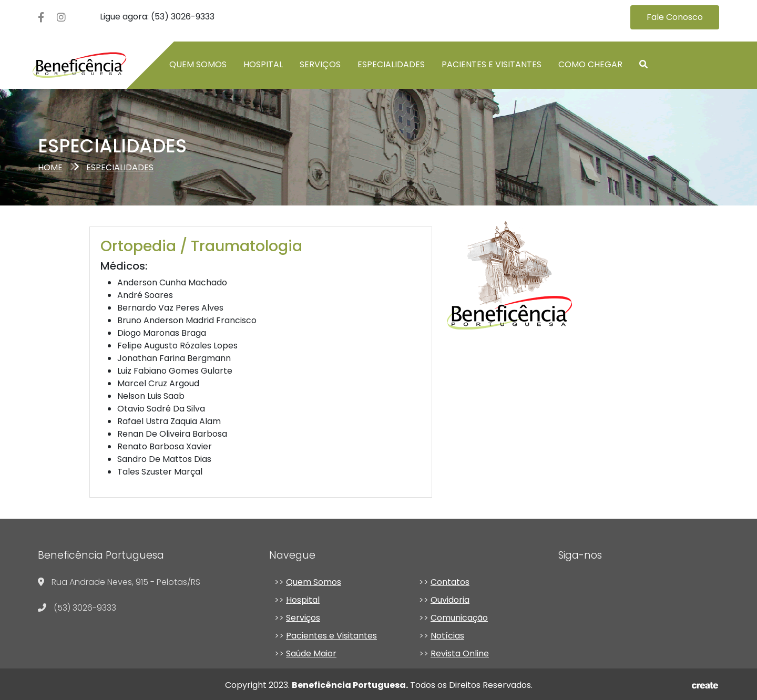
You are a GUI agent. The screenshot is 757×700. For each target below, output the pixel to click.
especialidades (120, 167)
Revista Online (460, 653)
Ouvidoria (450, 600)
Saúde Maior (311, 653)
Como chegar (590, 64)
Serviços (320, 64)
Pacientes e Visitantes (492, 64)
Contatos (450, 582)
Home (50, 167)
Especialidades (391, 64)
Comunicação (459, 618)
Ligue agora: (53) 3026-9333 (157, 17)
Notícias (447, 636)
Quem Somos (314, 582)
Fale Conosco (675, 17)
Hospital (263, 64)
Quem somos (198, 64)
